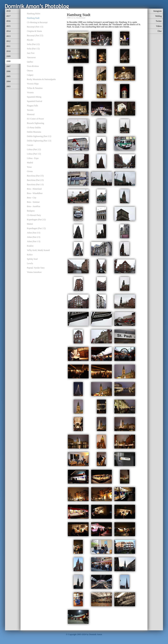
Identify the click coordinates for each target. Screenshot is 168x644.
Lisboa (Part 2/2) (34, 149)
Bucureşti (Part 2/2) (35, 36)
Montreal (31, 114)
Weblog (159, 16)
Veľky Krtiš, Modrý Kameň (38, 250)
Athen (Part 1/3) (34, 241)
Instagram (158, 11)
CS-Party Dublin (34, 128)
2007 (8, 66)
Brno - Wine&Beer (35, 193)
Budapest (31, 211)
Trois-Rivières (33, 66)
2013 (8, 36)
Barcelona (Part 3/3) (35, 176)
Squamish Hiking (34, 97)
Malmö (30, 224)
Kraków (30, 246)
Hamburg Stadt (33, 18)
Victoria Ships (33, 84)
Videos (159, 26)
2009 (8, 56)
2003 (8, 86)
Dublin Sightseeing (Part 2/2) (39, 136)
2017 (8, 16)
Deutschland (81, 18)
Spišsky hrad (32, 259)
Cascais (30, 145)
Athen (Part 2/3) (34, 237)
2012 (8, 41)
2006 (8, 71)
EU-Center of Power (35, 119)
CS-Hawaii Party (34, 215)
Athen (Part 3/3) (34, 233)
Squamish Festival (34, 101)
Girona (30, 171)
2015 (8, 26)
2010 (8, 51)
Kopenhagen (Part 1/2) (36, 228)
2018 (8, 11)
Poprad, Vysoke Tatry (36, 268)
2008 (8, 61)
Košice (30, 255)
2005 (8, 76)
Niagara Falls (32, 106)
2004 (8, 81)
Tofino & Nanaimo (35, 88)
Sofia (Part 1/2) (33, 49)
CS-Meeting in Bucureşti (37, 22)
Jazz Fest (31, 53)
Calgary (30, 75)
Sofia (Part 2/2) (33, 44)
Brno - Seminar (33, 202)
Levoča (30, 263)
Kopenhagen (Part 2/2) (36, 220)
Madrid (30, 163)
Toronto (30, 110)
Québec (30, 62)
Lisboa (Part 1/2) (34, 154)
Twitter (159, 21)
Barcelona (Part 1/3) (35, 184)
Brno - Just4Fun (34, 206)
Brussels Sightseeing (35, 123)
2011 (8, 46)
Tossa (29, 167)
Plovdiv (30, 40)
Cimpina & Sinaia (34, 31)
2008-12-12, (71, 18)
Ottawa (30, 71)
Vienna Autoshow (34, 272)
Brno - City (32, 198)
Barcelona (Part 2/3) (35, 180)
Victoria (30, 92)
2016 (8, 21)
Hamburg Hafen (34, 14)
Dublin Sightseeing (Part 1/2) (39, 141)
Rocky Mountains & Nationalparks (41, 79)
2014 (8, 31)
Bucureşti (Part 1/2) (35, 27)
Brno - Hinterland (34, 189)
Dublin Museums (34, 132)
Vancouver (31, 57)
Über (160, 31)
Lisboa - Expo (33, 158)
